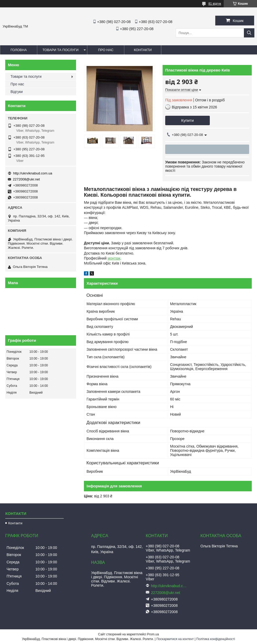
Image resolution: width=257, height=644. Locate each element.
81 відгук (215, 4)
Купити (188, 120)
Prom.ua (153, 634)
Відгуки (17, 92)
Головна (19, 50)
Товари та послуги (60, 50)
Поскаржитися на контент (175, 639)
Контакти (143, 50)
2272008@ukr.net (26, 179)
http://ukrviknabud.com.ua (33, 173)
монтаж (114, 258)
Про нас (106, 50)
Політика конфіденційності (216, 639)
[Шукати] (249, 33)
